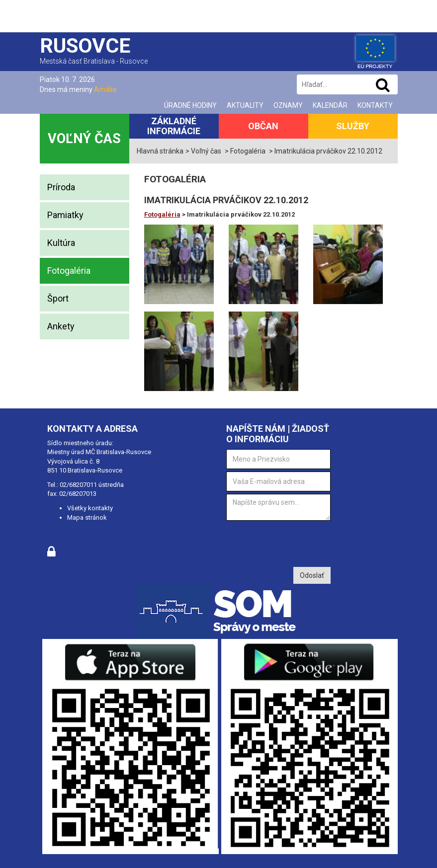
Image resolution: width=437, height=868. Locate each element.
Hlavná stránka (160, 151)
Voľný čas (84, 139)
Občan (263, 126)
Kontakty (375, 105)
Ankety (61, 326)
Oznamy (288, 105)
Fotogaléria (69, 271)
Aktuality (245, 105)
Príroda (61, 187)
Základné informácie (174, 126)
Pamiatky (65, 215)
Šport (58, 298)
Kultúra (61, 243)
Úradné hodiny (190, 105)
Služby (353, 126)
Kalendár (330, 105)
